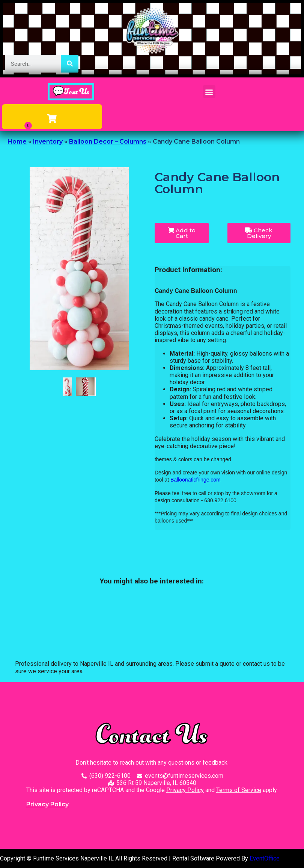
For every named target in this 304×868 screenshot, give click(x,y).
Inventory (48, 142)
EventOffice (265, 858)
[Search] (70, 64)
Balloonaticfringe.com (196, 480)
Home (17, 142)
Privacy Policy (185, 790)
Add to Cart (182, 233)
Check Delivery (259, 233)
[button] (209, 92)
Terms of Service (239, 790)
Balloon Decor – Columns (108, 142)
